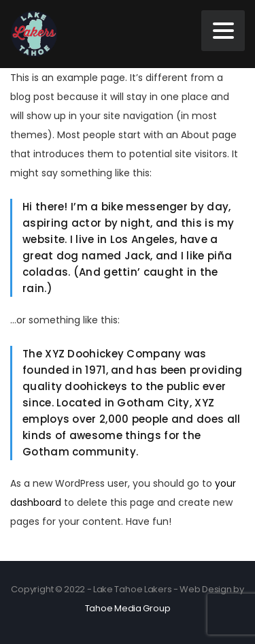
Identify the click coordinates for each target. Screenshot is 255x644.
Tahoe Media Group (128, 608)
